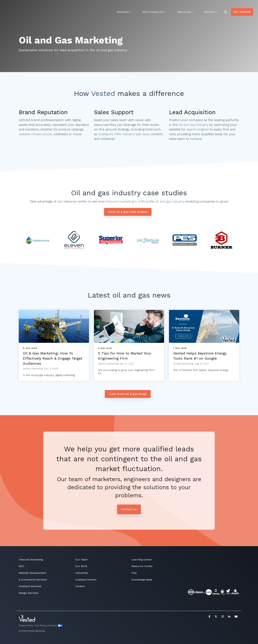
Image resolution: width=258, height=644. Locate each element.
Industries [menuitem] (82, 573)
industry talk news (136, 134)
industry (121, 50)
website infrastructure (35, 134)
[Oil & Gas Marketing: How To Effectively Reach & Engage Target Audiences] (54, 326)
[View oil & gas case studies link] (128, 212)
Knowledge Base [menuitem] (142, 580)
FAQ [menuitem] (134, 573)
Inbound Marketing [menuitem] (31, 560)
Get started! (242, 7)
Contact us (129, 509)
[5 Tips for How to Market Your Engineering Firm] (129, 326)
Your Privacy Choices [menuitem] (49, 625)
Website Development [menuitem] (32, 573)
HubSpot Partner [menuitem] (86, 580)
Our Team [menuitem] (82, 560)
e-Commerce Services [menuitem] (33, 580)
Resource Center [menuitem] (142, 566)
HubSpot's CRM (109, 134)
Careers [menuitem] (80, 586)
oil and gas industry (169, 201)
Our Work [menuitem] (81, 566)
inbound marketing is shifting (127, 201)
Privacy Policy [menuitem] (26, 625)
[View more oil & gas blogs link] (128, 394)
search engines (198, 129)
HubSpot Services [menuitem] (30, 586)
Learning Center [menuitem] (142, 560)
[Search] (226, 7)
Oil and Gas (187, 125)
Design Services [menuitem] (29, 593)
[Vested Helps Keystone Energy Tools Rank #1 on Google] (204, 326)
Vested (103, 93)
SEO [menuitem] (21, 566)
